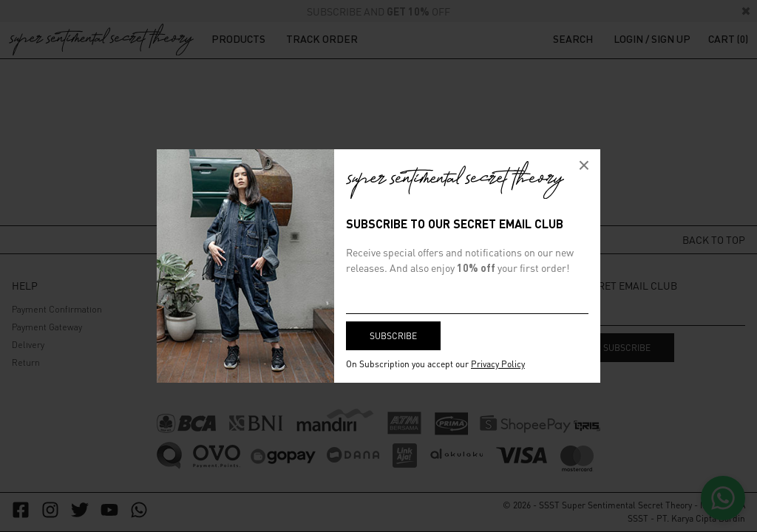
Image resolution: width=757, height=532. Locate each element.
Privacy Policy (498, 364)
